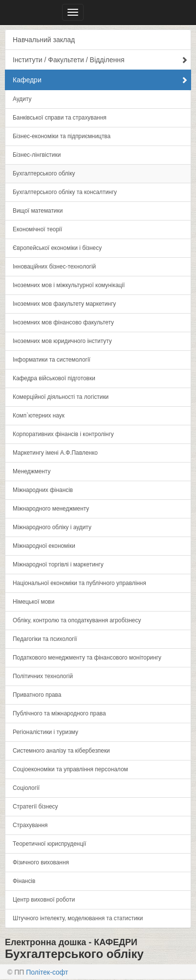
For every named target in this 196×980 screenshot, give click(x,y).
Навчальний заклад (44, 40)
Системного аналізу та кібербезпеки (61, 751)
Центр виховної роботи (44, 900)
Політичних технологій (43, 676)
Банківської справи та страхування (60, 118)
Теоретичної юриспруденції (49, 844)
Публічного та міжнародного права (59, 713)
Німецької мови (33, 602)
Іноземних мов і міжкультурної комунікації (69, 285)
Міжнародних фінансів (43, 490)
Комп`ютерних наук (39, 416)
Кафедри (100, 80)
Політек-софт (47, 972)
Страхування (30, 825)
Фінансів (24, 881)
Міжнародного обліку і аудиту (52, 527)
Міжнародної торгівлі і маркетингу (58, 564)
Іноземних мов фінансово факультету (63, 322)
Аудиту (22, 99)
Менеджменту (32, 471)
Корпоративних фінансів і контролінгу (63, 434)
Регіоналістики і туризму (45, 732)
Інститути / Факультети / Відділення (100, 60)
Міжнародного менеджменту (51, 509)
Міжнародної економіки (44, 546)
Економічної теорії (37, 229)
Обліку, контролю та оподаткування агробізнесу (77, 620)
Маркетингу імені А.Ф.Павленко (55, 453)
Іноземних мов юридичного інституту (62, 341)
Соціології (26, 788)
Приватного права (37, 695)
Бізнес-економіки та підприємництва (62, 136)
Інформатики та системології (52, 360)
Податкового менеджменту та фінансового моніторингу (87, 658)
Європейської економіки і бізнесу (57, 248)
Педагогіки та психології (45, 639)
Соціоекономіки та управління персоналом (70, 769)
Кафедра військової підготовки (54, 378)
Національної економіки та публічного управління (79, 583)
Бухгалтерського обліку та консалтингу (65, 192)
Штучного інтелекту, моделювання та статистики (78, 918)
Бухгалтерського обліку (44, 173)
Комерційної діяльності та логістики (61, 397)
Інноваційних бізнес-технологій (54, 267)
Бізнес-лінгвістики (37, 155)
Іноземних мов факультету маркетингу (64, 304)
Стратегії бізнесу (35, 807)
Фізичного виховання (41, 862)
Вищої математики (38, 211)
